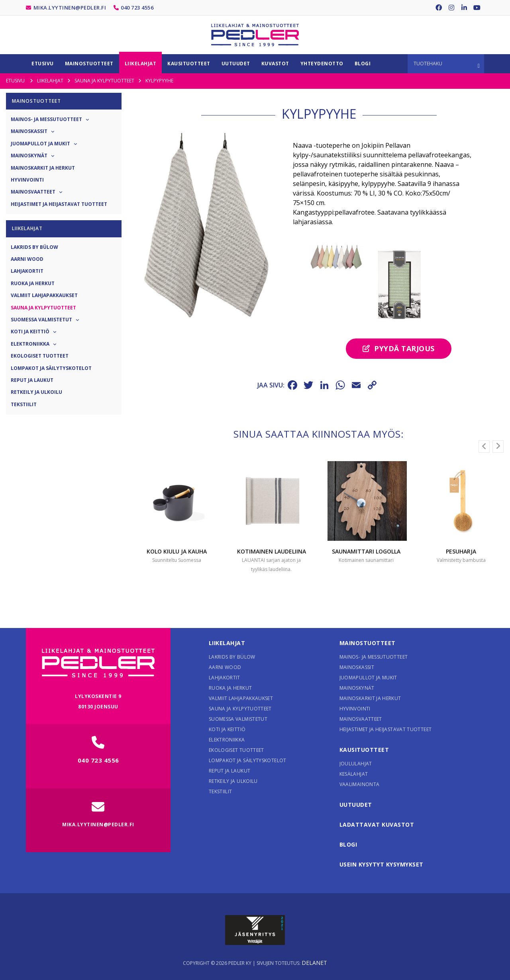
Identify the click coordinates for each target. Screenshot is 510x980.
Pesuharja (461, 551)
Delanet (314, 963)
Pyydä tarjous (399, 348)
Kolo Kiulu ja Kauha (177, 551)
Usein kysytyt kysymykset (382, 864)
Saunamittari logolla (366, 551)
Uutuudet (356, 805)
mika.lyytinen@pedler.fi (70, 8)
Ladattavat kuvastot (377, 824)
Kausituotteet (364, 750)
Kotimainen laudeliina (272, 551)
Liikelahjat (227, 643)
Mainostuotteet (368, 643)
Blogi (348, 844)
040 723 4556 (137, 8)
